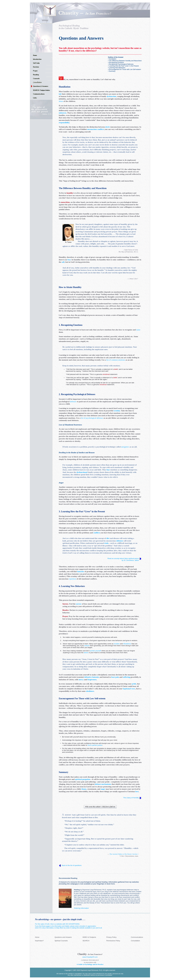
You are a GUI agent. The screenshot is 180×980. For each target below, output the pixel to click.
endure (87, 646)
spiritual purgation (83, 779)
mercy (81, 680)
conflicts (97, 533)
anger (103, 789)
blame (84, 789)
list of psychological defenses (92, 418)
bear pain (115, 677)
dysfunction (111, 96)
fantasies (81, 571)
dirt (108, 538)
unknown (62, 113)
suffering (126, 677)
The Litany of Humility (131, 798)
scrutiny (117, 411)
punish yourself (95, 651)
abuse (61, 101)
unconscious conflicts (96, 129)
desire (108, 127)
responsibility (64, 123)
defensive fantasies (92, 677)
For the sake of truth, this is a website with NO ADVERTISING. (57, 924)
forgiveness (92, 680)
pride (134, 684)
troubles (117, 644)
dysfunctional (82, 472)
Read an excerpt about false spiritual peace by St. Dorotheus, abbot (123, 559)
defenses (73, 402)
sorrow (79, 604)
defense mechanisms (103, 784)
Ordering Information (81, 908)
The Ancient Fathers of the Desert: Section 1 (124, 854)
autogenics (125, 447)
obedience (90, 691)
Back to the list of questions (72, 865)
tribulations (127, 644)
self (63, 262)
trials (106, 543)
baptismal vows (129, 689)
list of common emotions (116, 360)
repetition (72, 579)
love (137, 792)
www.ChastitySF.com (90, 957)
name (138, 330)
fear (69, 260)
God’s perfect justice (95, 745)
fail (60, 94)
